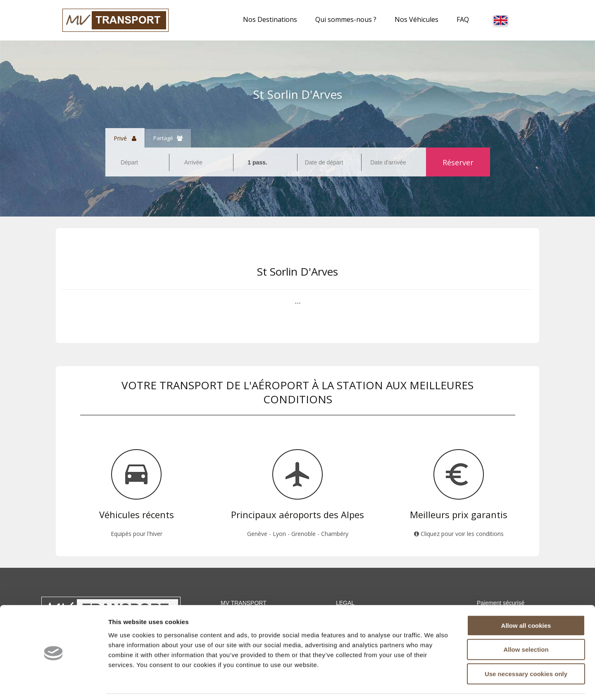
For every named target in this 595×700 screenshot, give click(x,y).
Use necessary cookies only (526, 647)
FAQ (463, 19)
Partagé (168, 138)
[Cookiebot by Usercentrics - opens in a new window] (54, 684)
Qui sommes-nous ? (346, 19)
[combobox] (137, 162)
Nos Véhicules (416, 19)
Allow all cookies (526, 599)
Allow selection (526, 623)
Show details (434, 684)
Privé (125, 138)
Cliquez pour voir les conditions (459, 534)
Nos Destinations (270, 19)
